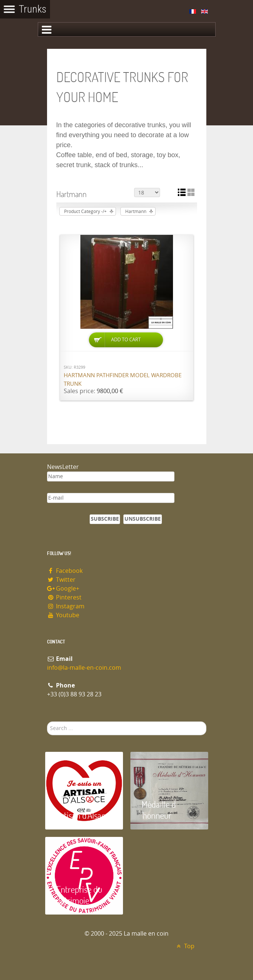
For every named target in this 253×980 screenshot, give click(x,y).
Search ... (47, 722)
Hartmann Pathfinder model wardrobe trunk (123, 380)
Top (185, 946)
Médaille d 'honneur (159, 810)
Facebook (65, 571)
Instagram (66, 606)
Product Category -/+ (85, 212)
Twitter (61, 580)
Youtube (63, 615)
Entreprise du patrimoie (79, 895)
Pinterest (64, 597)
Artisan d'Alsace (83, 815)
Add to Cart (126, 340)
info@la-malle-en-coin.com (84, 668)
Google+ (63, 589)
